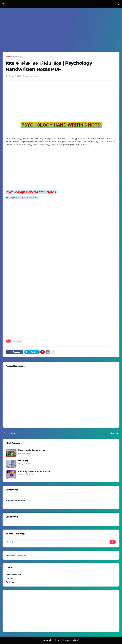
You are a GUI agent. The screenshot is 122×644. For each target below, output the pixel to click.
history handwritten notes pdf (32, 450)
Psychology (17, 57)
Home (8, 57)
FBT (77, 640)
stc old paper (24, 461)
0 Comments (31, 76)
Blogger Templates (62, 640)
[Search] (58, 542)
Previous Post (9, 433)
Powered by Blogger (16, 555)
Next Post (114, 433)
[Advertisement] (61, 30)
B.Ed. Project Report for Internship (34, 472)
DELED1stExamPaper (15, 575)
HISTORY (9, 578)
